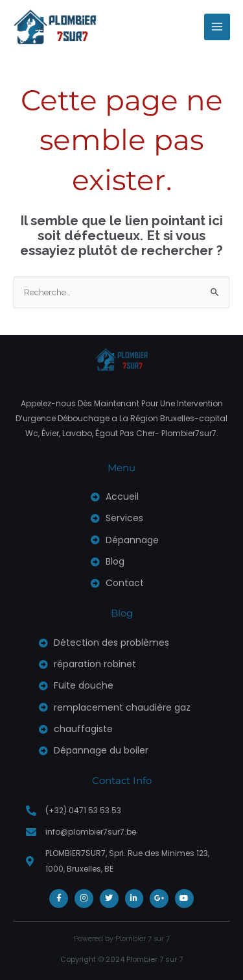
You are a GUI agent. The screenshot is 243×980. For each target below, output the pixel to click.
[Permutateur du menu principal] (217, 27)
